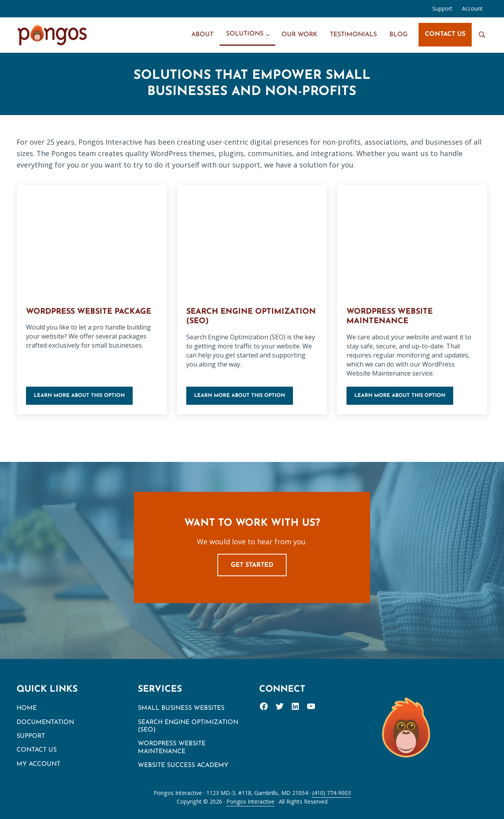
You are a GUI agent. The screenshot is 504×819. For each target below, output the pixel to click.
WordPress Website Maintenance (392, 317)
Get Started (252, 565)
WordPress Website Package (91, 312)
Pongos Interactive (250, 801)
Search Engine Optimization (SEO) (230, 317)
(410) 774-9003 (332, 793)
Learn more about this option (84, 398)
